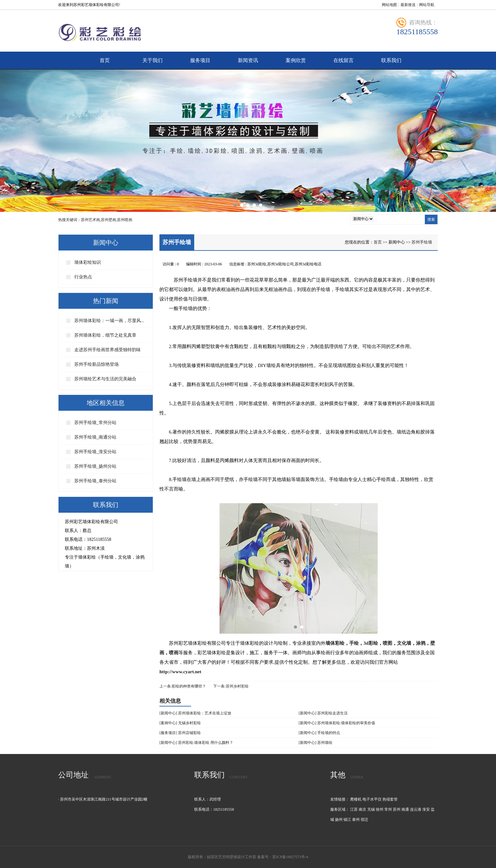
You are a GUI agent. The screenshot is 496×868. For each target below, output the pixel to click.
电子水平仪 (372, 799)
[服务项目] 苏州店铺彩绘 (180, 733)
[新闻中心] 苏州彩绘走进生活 (323, 713)
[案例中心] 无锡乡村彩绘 (180, 723)
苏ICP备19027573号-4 (290, 857)
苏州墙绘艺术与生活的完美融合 (105, 379)
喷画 (174, 653)
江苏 (354, 809)
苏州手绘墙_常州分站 (95, 423)
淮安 (426, 809)
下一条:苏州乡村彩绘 (231, 686)
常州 (388, 809)
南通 (405, 809)
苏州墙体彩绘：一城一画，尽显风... (109, 321)
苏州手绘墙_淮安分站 (95, 452)
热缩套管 (390, 799)
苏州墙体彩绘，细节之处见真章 (105, 335)
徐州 (380, 809)
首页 (105, 60)
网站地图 (389, 5)
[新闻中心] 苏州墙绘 (316, 743)
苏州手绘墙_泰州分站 (95, 481)
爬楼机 (356, 799)
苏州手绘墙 (422, 242)
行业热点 (83, 277)
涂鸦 (421, 643)
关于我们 (152, 60)
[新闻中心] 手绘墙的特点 (319, 733)
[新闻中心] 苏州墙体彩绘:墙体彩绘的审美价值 (337, 723)
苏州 (397, 809)
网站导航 (427, 5)
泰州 (356, 820)
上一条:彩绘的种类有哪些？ (183, 686)
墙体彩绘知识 (88, 262)
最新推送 (408, 5)
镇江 (347, 820)
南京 (363, 809)
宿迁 (364, 820)
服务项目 (200, 60)
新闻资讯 (248, 60)
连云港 (416, 809)
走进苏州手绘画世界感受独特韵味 (108, 350)
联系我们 (391, 60)
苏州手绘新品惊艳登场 (96, 364)
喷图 (387, 643)
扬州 (339, 820)
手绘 (354, 643)
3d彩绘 (371, 643)
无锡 (371, 809)
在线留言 (344, 60)
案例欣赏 (296, 60)
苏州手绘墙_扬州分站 (95, 466)
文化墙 (404, 643)
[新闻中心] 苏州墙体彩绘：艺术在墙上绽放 (195, 713)
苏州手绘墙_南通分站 (95, 437)
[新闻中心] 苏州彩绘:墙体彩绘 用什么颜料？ (196, 743)
